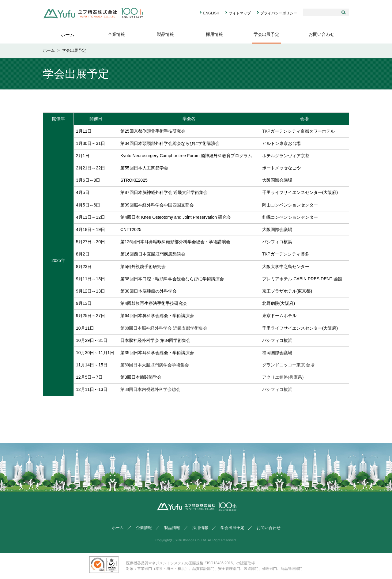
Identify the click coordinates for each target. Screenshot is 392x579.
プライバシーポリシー (279, 13)
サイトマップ (240, 13)
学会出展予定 (266, 34)
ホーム (68, 34)
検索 (345, 12)
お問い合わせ (322, 34)
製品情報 (165, 34)
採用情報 (214, 34)
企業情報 (116, 34)
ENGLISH (211, 13)
